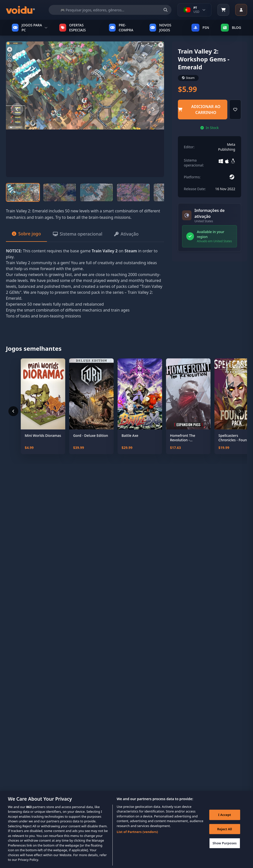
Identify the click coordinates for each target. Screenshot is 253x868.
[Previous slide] (17, 109)
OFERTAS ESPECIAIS (73, 28)
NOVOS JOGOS (160, 28)
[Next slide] (153, 109)
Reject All (225, 832)
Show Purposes (225, 847)
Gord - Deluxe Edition (91, 436)
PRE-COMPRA (121, 28)
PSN (200, 28)
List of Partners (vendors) (137, 835)
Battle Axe (130, 436)
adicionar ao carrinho (199, 110)
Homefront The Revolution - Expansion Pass (183, 438)
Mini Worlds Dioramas (43, 436)
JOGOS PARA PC (30, 28)
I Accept (225, 818)
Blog (231, 28)
